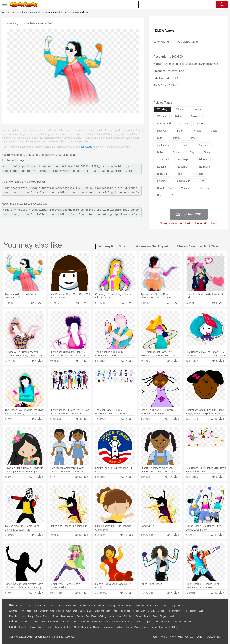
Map (108, 622)
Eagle (90, 611)
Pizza (137, 627)
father (139, 616)
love (200, 124)
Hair (119, 616)
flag (160, 195)
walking (102, 616)
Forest (181, 606)
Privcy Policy (176, 637)
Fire (75, 606)
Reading (65, 622)
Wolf (201, 611)
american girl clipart (152, 246)
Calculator (177, 622)
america (203, 145)
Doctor (80, 616)
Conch (60, 606)
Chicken (60, 611)
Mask (23, 616)
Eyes (94, 616)
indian (180, 131)
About (154, 637)
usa (202, 181)
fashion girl (182, 167)
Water (150, 606)
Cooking (163, 627)
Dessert (41, 627)
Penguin (176, 611)
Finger (163, 616)
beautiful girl (164, 188)
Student (24, 622)
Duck (82, 611)
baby (160, 152)
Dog (75, 611)
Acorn (23, 606)
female (197, 131)
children (202, 159)
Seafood (97, 627)
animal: (14, 611)
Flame (83, 606)
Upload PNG (214, 637)
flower (193, 138)
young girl (163, 159)
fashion (185, 145)
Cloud (165, 606)
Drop (173, 606)
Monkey (151, 611)
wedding (162, 109)
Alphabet (165, 622)
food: (12, 627)
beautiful (204, 188)
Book (43, 622)
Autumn (32, 606)
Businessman (68, 616)
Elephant (99, 611)
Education (85, 622)
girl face (198, 174)
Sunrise (130, 606)
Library (129, 622)
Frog (115, 611)
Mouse (161, 611)
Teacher (35, 622)
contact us (86, 147)
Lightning (111, 606)
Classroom (53, 622)
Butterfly (44, 611)
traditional (205, 167)
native (198, 109)
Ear (87, 616)
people (184, 124)
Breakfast (23, 627)
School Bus (97, 622)
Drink (50, 627)
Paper (147, 622)
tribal (180, 174)
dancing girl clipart (113, 246)
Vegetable (108, 627)
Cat (52, 611)
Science (138, 622)
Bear (29, 611)
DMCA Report (165, 31)
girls (174, 195)
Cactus (51, 606)
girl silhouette (182, 181)
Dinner (129, 627)
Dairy (33, 627)
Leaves (42, 606)
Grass (101, 606)
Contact (190, 637)
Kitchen (119, 627)
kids (160, 138)
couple (161, 181)
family (46, 616)
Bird (35, 611)
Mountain (140, 606)
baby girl (162, 174)
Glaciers (92, 606)
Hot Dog (173, 627)
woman (181, 109)
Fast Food (60, 627)
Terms (164, 637)
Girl (125, 616)
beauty (195, 116)
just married (164, 145)
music (214, 131)
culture (176, 152)
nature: (13, 605)
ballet (178, 116)
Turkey (193, 611)
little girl (162, 131)
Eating (145, 627)
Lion (143, 611)
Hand (171, 616)
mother (55, 616)
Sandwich (86, 627)
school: (14, 622)
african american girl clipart (199, 246)
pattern (175, 138)
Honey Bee (125, 611)
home (112, 616)
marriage (183, 159)
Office (156, 622)
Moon (121, 606)
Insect (136, 611)
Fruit (69, 627)
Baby (31, 616)
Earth (68, 606)
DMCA (200, 637)
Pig (168, 611)
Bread (154, 627)
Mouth (147, 616)
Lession (188, 622)
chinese (186, 188)
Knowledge (117, 622)
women (162, 116)
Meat (76, 627)
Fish (108, 611)
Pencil (74, 622)
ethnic (207, 152)
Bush (158, 606)
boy (192, 152)
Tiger (185, 611)
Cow (68, 611)
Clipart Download (30, 13)
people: (14, 616)
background (164, 124)
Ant (22, 611)
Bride (38, 616)
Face (155, 616)
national (162, 167)
